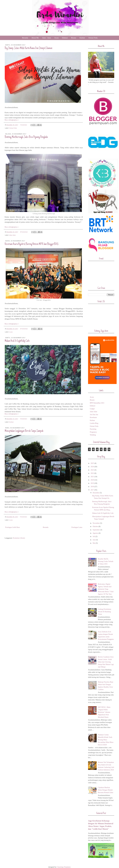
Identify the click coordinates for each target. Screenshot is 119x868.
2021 (93, 477)
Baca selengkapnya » (12, 120)
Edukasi (65, 38)
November (96, 523)
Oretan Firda (93, 38)
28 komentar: (24, 232)
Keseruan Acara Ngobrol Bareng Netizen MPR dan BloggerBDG (32, 244)
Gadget (92, 409)
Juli (94, 536)
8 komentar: (24, 517)
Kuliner (82, 38)
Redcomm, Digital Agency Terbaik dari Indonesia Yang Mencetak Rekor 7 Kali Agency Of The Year (106, 589)
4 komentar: (24, 419)
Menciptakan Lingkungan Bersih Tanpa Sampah (24, 431)
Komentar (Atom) (19, 538)
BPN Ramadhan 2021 (97, 403)
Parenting (93, 429)
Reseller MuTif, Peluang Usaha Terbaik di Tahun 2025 (106, 561)
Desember (96, 493)
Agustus (95, 533)
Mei (94, 543)
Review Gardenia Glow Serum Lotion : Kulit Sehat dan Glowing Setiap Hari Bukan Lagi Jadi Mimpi (106, 662)
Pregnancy (93, 432)
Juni (94, 540)
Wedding (93, 435)
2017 (93, 490)
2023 (93, 470)
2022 (93, 473)
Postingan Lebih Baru (12, 527)
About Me (35, 38)
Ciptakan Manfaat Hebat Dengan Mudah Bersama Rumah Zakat (106, 790)
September (96, 530)
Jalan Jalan (12, 235)
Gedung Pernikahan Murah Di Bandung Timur (105, 612)
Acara (57, 38)
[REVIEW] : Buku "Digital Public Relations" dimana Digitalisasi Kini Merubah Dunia (104, 712)
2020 (93, 480)
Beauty (74, 38)
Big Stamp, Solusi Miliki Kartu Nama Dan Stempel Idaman (28, 48)
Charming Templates (64, 867)
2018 (93, 487)
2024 (93, 467)
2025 (93, 463)
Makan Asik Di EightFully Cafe (17, 341)
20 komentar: (24, 329)
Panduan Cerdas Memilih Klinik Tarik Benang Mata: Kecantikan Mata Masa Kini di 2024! (106, 740)
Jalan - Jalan (47, 38)
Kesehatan (93, 417)
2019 (93, 483)
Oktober (95, 526)
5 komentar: (24, 125)
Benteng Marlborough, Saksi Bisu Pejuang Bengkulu (26, 137)
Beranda (25, 38)
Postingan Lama (77, 527)
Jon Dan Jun (94, 415)
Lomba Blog (94, 423)
